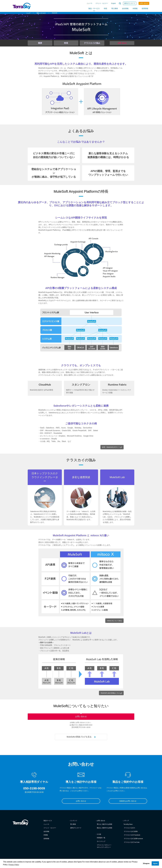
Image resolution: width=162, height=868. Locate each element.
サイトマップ (101, 844)
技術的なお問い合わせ (128, 803)
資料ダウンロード (130, 3)
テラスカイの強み (92, 43)
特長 (106, 8)
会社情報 (125, 8)
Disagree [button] (146, 863)
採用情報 (145, 8)
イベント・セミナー (102, 3)
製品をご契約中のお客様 (105, 830)
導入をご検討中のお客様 (105, 826)
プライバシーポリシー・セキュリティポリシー (105, 848)
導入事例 (115, 8)
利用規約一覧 (101, 840)
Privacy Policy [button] (14, 865)
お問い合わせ (144, 3)
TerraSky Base (128, 826)
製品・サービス (94, 8)
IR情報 (135, 8)
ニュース (90, 3)
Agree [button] (155, 863)
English (113, 3)
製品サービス (48, 823)
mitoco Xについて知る (113, 621)
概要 (40, 43)
